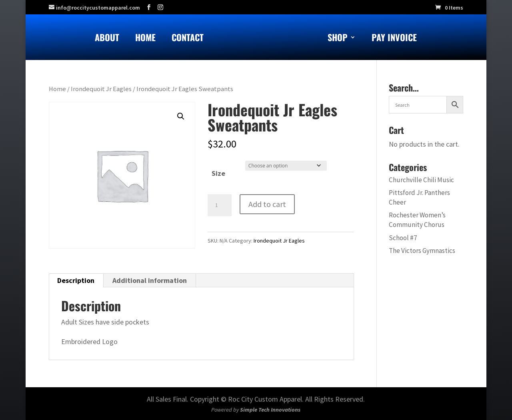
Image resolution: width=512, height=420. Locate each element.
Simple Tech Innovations (270, 410)
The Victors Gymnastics (422, 251)
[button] (181, 116)
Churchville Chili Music (421, 180)
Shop (338, 39)
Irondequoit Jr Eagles (101, 89)
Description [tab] (76, 280)
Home (145, 39)
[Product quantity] (220, 205)
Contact (188, 39)
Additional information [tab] (150, 280)
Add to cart (267, 204)
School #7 (403, 238)
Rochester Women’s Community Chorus (417, 220)
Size (218, 173)
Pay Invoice (394, 39)
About (107, 39)
